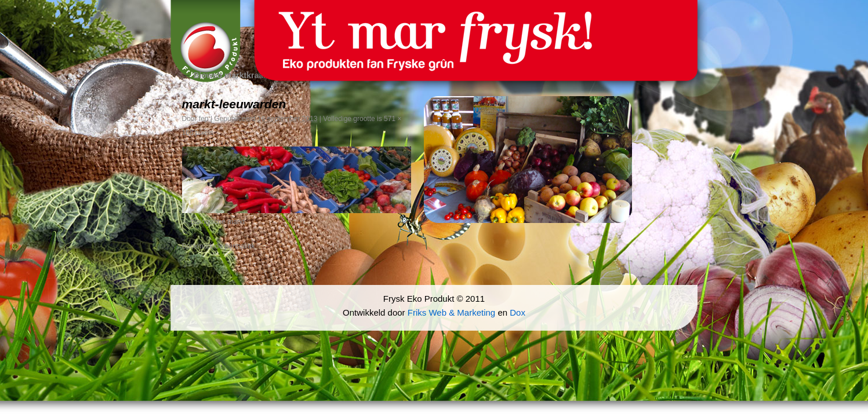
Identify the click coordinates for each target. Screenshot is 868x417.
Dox (517, 312)
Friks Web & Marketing (451, 312)
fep (204, 119)
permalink (240, 246)
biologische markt (218, 222)
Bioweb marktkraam (226, 75)
